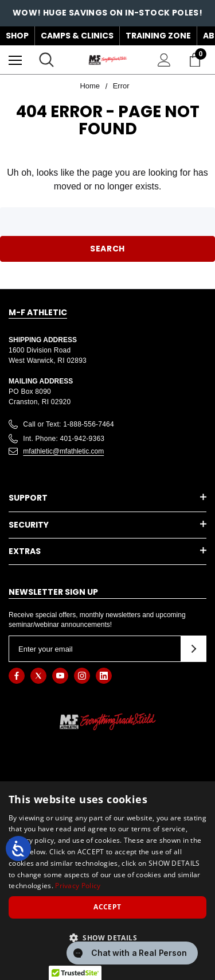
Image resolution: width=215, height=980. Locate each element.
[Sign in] (164, 60)
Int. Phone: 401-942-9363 (64, 439)
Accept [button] (107, 907)
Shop (17, 36)
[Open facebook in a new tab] (17, 676)
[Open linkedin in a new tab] (104, 676)
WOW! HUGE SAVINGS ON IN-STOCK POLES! (107, 13)
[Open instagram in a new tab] (82, 676)
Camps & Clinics (77, 36)
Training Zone (158, 36)
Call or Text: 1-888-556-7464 (69, 424)
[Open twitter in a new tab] (38, 676)
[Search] (46, 60)
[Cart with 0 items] (197, 60)
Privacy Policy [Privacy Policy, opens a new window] (78, 886)
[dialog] (107, 881)
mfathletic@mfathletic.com (63, 451)
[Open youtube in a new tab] (60, 676)
